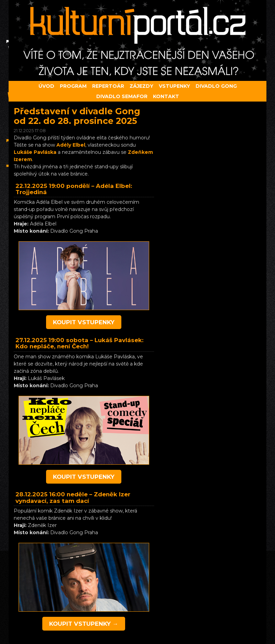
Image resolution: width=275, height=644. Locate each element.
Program (73, 86)
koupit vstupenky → (84, 624)
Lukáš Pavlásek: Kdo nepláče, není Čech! (79, 343)
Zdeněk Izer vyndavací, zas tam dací (73, 497)
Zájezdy (141, 86)
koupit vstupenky (84, 322)
